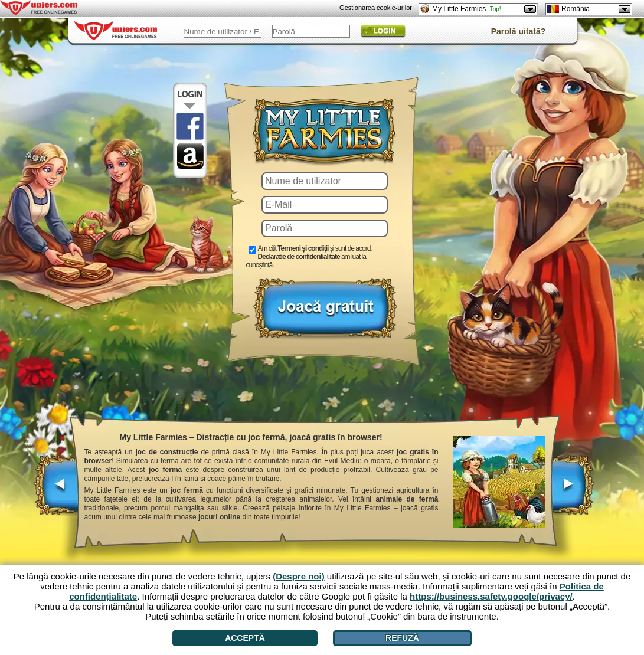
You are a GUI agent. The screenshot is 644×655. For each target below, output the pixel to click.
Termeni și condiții (303, 248)
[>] (572, 491)
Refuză (402, 638)
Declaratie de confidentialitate (299, 257)
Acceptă (245, 638)
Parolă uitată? (519, 31)
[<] (57, 491)
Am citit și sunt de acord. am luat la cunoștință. (309, 257)
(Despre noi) (299, 576)
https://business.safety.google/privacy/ (491, 596)
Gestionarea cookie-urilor (376, 8)
